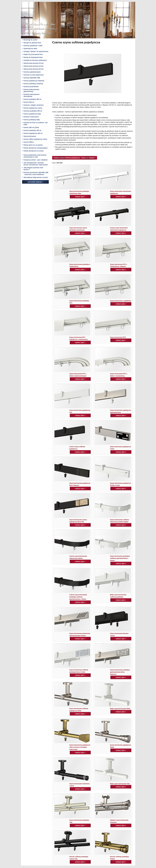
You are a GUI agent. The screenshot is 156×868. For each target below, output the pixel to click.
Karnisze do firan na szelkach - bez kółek (36, 124)
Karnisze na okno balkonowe (34, 75)
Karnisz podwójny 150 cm (33, 130)
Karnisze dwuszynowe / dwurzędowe (32, 95)
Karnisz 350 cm (29, 102)
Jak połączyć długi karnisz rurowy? (36, 177)
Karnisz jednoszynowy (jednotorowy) (31, 90)
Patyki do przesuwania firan (33, 54)
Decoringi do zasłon (31, 40)
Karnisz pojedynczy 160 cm (33, 133)
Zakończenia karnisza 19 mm (34, 66)
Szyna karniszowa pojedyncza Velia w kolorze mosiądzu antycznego (80, 747)
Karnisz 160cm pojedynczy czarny (35, 139)
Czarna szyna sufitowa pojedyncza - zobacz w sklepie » (75, 158)
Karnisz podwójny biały (32, 120)
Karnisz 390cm (29, 142)
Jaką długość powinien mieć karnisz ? (33, 169)
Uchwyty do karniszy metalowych (35, 60)
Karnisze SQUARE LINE (32, 78)
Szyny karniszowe (30, 136)
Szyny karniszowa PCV (118, 337)
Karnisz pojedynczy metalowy (34, 81)
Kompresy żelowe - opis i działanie (36, 160)
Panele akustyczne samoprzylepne (36, 148)
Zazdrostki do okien (30, 49)
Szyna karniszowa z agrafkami (120, 301)
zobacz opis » (80, 197)
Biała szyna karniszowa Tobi (120, 784)
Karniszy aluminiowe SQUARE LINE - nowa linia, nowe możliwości (36, 174)
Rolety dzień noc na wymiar (33, 145)
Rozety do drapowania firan (33, 57)
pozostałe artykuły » (35, 182)
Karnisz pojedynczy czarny (33, 108)
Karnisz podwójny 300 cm (33, 99)
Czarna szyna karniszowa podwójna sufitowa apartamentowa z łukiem (78, 597)
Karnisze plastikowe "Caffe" (33, 46)
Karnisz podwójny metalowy (33, 84)
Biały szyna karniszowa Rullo (120, 709)
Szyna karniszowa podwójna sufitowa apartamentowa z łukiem (120, 558)
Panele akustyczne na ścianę (34, 151)
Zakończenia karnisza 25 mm (34, 69)
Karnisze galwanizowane (32, 72)
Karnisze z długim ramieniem (34, 105)
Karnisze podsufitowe (31, 87)
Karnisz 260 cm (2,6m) (31, 127)
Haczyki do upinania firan (32, 43)
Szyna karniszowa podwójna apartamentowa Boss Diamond (120, 672)
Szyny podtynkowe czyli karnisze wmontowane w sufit (35, 156)
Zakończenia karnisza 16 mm (34, 63)
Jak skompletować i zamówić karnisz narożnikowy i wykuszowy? (36, 164)
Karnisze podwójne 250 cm (33, 111)
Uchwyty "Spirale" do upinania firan (36, 52)
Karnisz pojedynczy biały (32, 114)
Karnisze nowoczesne (31, 117)
